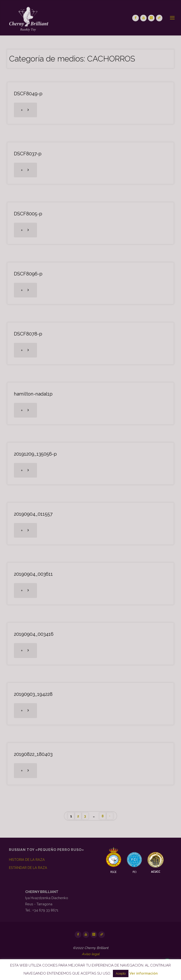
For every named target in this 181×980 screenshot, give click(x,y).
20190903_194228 (33, 694)
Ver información (144, 973)
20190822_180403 (33, 754)
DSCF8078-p (28, 334)
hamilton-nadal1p (33, 394)
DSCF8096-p (28, 274)
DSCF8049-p (28, 94)
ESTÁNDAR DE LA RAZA (28, 868)
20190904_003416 (34, 634)
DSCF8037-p (28, 154)
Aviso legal (91, 954)
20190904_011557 (33, 514)
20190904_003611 (33, 574)
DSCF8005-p (28, 214)
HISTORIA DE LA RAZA (27, 860)
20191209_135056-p (35, 454)
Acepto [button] (121, 973)
